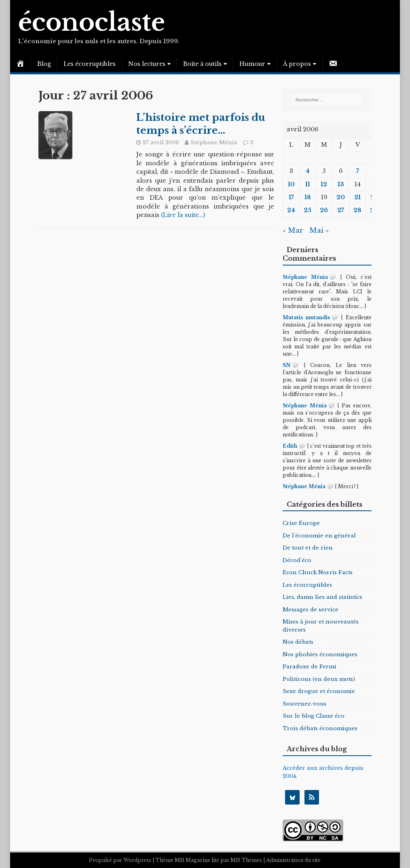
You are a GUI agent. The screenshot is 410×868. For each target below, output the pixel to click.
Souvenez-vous (304, 704)
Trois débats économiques (320, 728)
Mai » (319, 231)
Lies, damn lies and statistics (322, 597)
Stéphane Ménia (214, 142)
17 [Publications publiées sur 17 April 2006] (291, 197)
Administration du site (293, 860)
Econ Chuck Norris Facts (318, 572)
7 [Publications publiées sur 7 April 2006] (358, 171)
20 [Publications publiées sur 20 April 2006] (341, 197)
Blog (44, 64)
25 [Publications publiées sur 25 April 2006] (307, 210)
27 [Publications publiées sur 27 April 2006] (341, 210)
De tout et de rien (308, 548)
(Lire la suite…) (183, 215)
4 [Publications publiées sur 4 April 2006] (308, 171)
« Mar (293, 231)
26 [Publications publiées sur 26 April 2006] (324, 210)
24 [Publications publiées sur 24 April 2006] (291, 210)
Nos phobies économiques (320, 654)
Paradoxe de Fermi (310, 667)
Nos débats (298, 642)
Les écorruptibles (90, 64)
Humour (252, 64)
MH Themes (246, 860)
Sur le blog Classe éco (314, 716)
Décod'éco (297, 560)
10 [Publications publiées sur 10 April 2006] (291, 184)
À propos (297, 64)
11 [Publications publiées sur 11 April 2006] (308, 184)
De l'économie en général (319, 536)
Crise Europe (301, 523)
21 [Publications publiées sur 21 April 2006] (357, 197)
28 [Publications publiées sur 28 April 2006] (357, 210)
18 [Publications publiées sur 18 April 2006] (308, 197)
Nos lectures (147, 64)
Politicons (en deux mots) (319, 679)
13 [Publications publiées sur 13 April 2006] (341, 184)
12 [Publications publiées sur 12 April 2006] (324, 184)
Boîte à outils (202, 64)
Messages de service (311, 610)
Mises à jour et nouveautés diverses (321, 626)
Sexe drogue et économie (319, 691)
